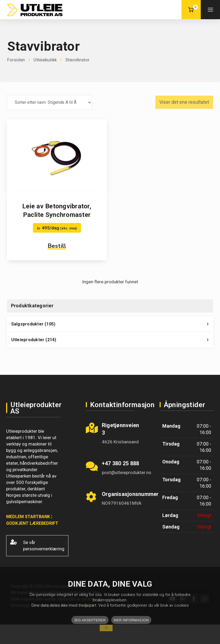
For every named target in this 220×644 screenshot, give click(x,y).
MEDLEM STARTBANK (28, 517)
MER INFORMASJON (131, 620)
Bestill (57, 246)
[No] (106, 628)
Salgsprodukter (112, 325)
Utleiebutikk (45, 60)
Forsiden (16, 60)
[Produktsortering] (49, 102)
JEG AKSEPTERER (90, 620)
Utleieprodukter (112, 341)
